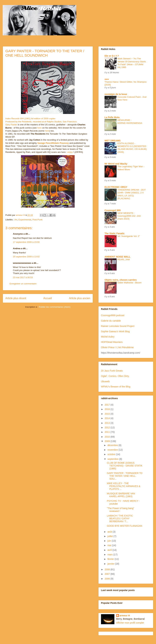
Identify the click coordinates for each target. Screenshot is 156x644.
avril (110, 550)
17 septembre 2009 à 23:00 (26, 242)
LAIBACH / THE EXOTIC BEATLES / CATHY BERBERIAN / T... (120, 518)
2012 (108, 427)
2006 (108, 579)
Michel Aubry (108, 337)
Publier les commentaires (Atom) (55, 307)
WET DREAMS (113, 141)
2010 (108, 437)
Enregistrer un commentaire (23, 284)
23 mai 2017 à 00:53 (23, 277)
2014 (108, 418)
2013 (108, 423)
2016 (108, 409)
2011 (108, 432)
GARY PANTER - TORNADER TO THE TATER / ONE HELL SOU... (125, 476)
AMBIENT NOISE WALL (118, 257)
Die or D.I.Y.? (112, 56)
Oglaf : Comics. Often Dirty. (115, 376)
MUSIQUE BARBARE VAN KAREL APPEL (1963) (121, 495)
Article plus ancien (80, 298)
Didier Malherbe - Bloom (129, 283)
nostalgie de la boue (116, 94)
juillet (110, 536)
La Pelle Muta (112, 117)
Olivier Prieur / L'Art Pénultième (117, 347)
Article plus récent (16, 298)
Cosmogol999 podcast (113, 315)
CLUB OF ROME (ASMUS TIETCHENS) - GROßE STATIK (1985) (125, 466)
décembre (113, 445)
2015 (108, 414)
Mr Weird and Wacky (116, 164)
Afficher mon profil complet (130, 623)
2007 (108, 574)
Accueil (48, 298)
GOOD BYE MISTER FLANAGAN (125, 526)
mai (110, 545)
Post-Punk (37, 220)
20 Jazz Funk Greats (112, 371)
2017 (108, 405)
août (110, 532)
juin (110, 541)
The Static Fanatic (115, 233)
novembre (113, 450)
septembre (113, 459)
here (39, 128)
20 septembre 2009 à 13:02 (26, 257)
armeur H (125, 616)
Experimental (25, 220)
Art (16, 220)
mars (110, 555)
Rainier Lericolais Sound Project (118, 326)
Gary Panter (11, 125)
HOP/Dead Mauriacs (112, 342)
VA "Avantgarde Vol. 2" (129, 236)
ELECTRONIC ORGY (116, 187)
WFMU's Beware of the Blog (116, 387)
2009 (108, 441)
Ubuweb (105, 381)
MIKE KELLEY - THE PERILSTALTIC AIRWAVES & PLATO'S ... (124, 486)
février (111, 559)
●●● (107, 79)
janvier (111, 564)
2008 (108, 569)
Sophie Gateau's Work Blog (115, 331)
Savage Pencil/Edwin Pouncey (53, 143)
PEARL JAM (124, 259)
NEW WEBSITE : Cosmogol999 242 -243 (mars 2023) (129, 216)
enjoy (70, 152)
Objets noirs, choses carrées (121, 280)
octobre (112, 454)
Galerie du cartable (111, 321)
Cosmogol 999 (113, 210)
